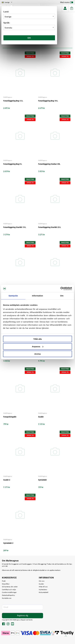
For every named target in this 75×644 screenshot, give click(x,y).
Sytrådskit (42, 480)
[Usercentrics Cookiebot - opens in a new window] (60, 288)
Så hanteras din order (10, 587)
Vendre (31, 620)
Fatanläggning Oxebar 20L (49, 164)
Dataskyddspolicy (8, 595)
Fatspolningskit (10, 417)
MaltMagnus (8, 97)
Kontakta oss (7, 598)
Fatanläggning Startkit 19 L (15, 227)
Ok (29, 38)
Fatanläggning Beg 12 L (13, 101)
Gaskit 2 (7, 480)
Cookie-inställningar (9, 592)
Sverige (7, 2)
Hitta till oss (43, 587)
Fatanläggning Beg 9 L (13, 164)
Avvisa (37, 354)
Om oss (42, 581)
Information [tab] (37, 296)
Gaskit (41, 417)
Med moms (67, 3)
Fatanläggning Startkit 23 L (50, 227)
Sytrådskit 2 (8, 543)
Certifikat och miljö (9, 590)
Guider (41, 584)
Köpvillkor (6, 584)
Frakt (4, 581)
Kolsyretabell (44, 592)
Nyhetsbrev (43, 590)
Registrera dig (23, 615)
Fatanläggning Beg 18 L (48, 101)
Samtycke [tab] (13, 296)
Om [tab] (62, 296)
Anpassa (38, 346)
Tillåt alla (37, 339)
